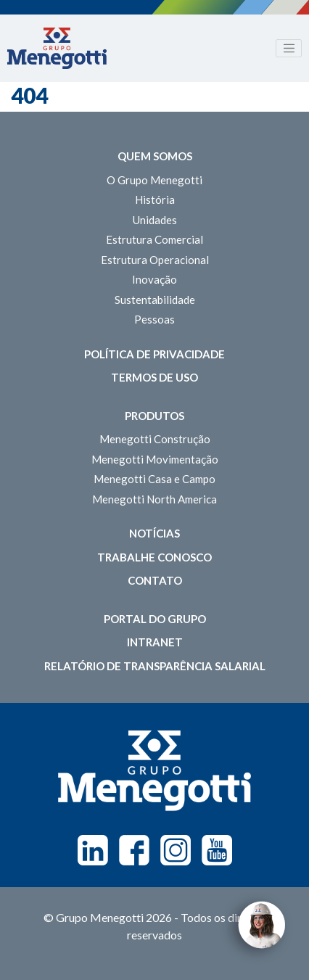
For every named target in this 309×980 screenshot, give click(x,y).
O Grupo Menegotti (154, 180)
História (155, 199)
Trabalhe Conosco (154, 557)
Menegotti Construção (155, 439)
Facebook (134, 850)
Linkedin (93, 850)
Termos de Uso (154, 377)
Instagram (176, 850)
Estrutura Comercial (154, 239)
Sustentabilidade (155, 300)
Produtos (154, 416)
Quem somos (155, 156)
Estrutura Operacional (155, 260)
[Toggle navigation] (289, 49)
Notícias (154, 533)
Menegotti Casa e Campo (154, 479)
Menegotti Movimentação (155, 459)
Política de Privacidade (154, 354)
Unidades (155, 220)
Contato (155, 580)
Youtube (217, 850)
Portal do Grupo (155, 619)
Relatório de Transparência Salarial (155, 666)
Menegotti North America (154, 499)
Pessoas (154, 319)
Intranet (155, 642)
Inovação (154, 279)
